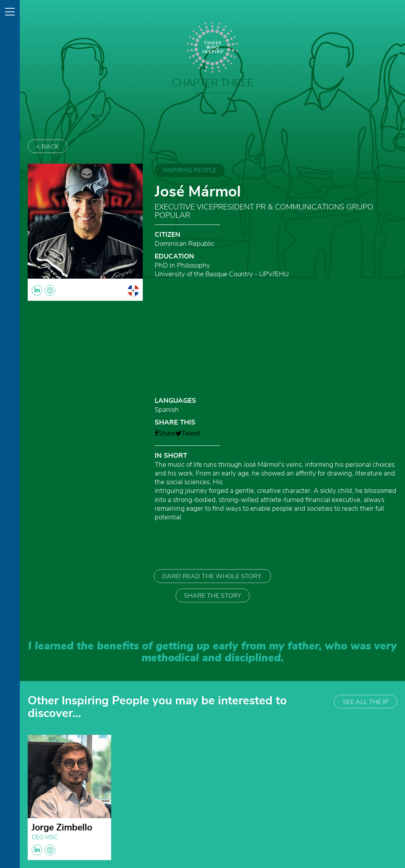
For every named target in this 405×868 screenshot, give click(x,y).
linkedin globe (44, 850)
